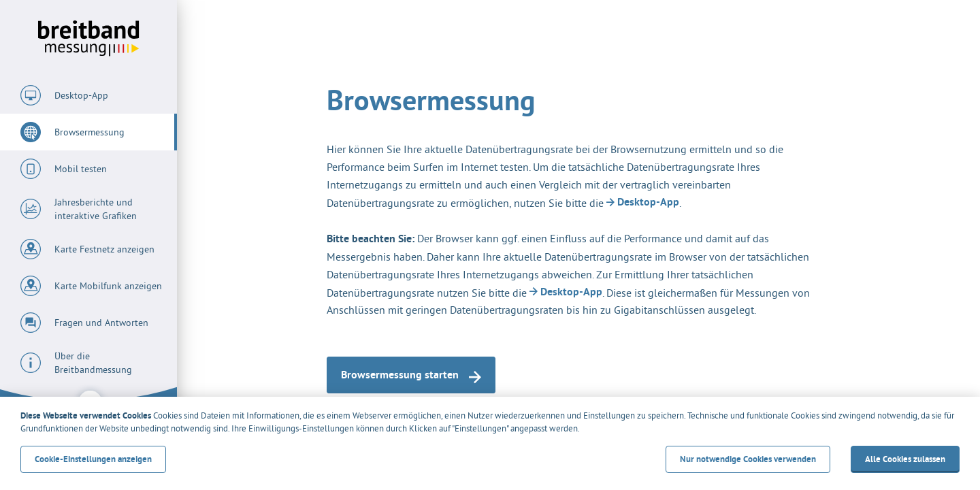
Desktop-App (643, 202)
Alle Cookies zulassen (905, 459)
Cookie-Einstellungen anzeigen (93, 459)
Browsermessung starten (411, 376)
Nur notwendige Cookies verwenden (748, 459)
